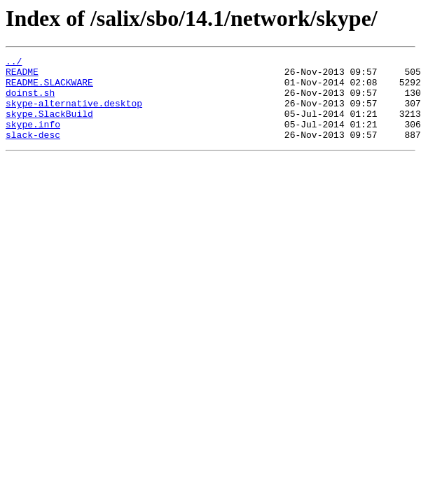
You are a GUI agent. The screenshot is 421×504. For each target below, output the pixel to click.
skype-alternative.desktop (74, 113)
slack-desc (33, 151)
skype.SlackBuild (49, 126)
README (22, 76)
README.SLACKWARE (49, 88)
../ (14, 63)
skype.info (33, 139)
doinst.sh (30, 101)
